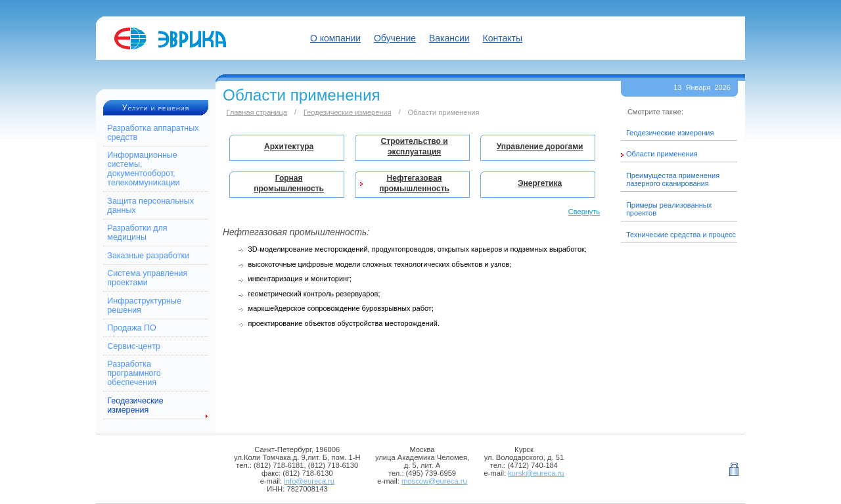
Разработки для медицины (137, 233)
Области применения (662, 154)
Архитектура (289, 147)
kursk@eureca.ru (536, 473)
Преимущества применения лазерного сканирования (673, 179)
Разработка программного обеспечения (134, 373)
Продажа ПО (131, 328)
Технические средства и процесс (681, 235)
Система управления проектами (147, 278)
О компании (335, 38)
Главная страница (257, 112)
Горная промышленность (289, 183)
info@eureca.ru (309, 481)
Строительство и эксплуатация (415, 147)
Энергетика (540, 183)
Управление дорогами (540, 147)
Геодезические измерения (135, 405)
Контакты (503, 38)
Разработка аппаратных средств (153, 133)
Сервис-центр (134, 346)
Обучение (395, 38)
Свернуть (584, 212)
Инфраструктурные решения (144, 306)
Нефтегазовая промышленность (414, 183)
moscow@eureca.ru (434, 481)
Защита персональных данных (150, 206)
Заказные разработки (148, 256)
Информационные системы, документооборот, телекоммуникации (143, 169)
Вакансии (449, 38)
